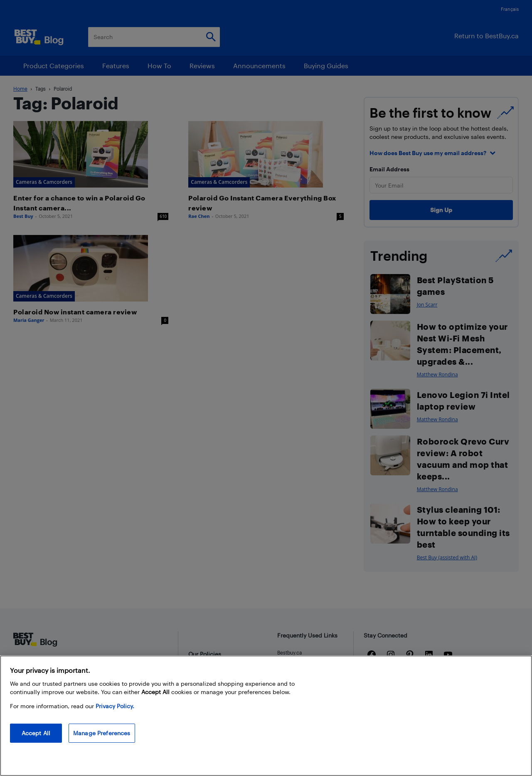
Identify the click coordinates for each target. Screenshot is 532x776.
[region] (266, 716)
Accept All (36, 733)
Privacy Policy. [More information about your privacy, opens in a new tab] (115, 706)
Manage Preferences (102, 733)
